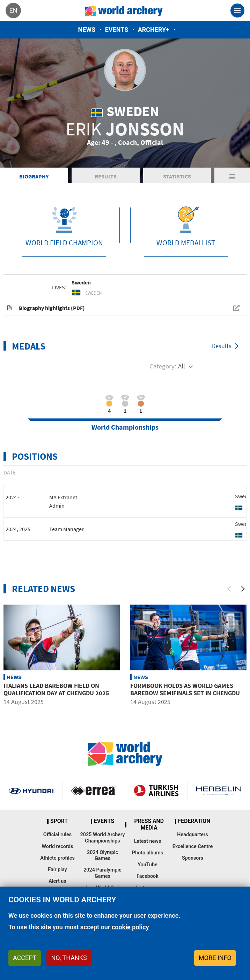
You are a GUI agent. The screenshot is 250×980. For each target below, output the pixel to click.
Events (117, 30)
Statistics (177, 176)
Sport (59, 821)
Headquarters (192, 835)
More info (215, 958)
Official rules (57, 835)
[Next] (243, 589)
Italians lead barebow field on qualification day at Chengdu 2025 (56, 689)
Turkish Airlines (156, 790)
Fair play (57, 870)
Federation (194, 821)
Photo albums (148, 853)
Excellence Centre (193, 847)
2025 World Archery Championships (103, 838)
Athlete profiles (57, 858)
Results (106, 176)
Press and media (149, 824)
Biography (34, 176)
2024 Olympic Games (102, 855)
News (87, 30)
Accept (25, 958)
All (182, 366)
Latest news (148, 841)
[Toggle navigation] (237, 10)
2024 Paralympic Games (102, 873)
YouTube (148, 865)
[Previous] (229, 589)
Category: (163, 366)
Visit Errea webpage (94, 790)
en (13, 10)
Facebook (148, 876)
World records (57, 847)
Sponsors (193, 858)
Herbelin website (219, 790)
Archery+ (154, 30)
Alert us (57, 881)
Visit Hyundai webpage (31, 790)
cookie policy (130, 927)
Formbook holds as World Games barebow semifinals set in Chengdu (185, 689)
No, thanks (69, 958)
